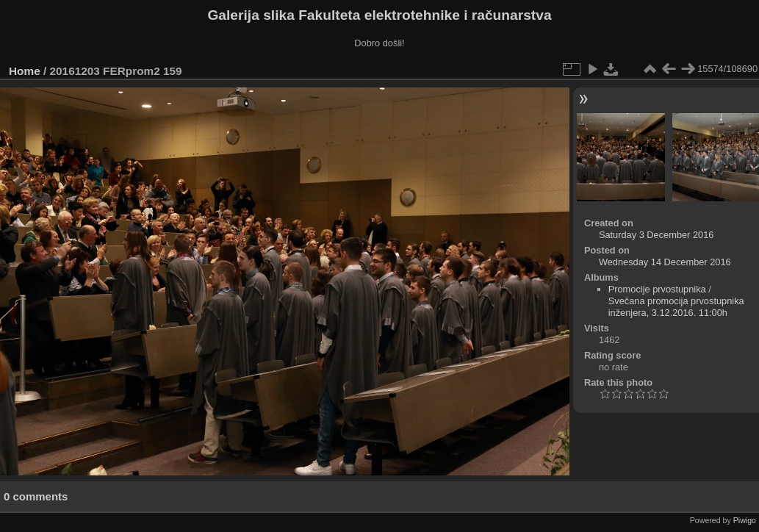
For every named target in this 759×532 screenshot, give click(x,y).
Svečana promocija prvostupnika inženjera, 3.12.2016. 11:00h (676, 307)
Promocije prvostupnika (657, 289)
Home (25, 71)
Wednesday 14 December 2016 (665, 262)
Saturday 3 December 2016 (657, 235)
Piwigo (745, 520)
